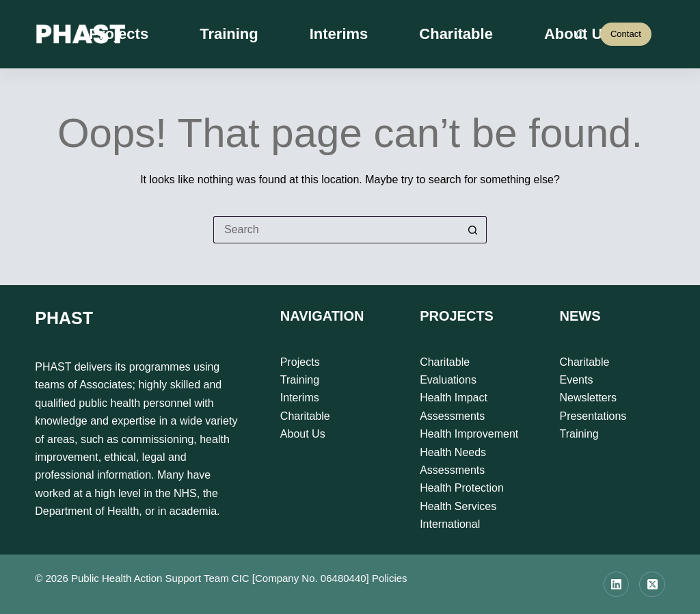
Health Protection (462, 488)
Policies (390, 578)
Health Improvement (469, 434)
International (450, 524)
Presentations (593, 416)
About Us (303, 434)
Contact (626, 34)
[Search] (581, 35)
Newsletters (588, 398)
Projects (119, 34)
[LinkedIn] (617, 585)
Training (229, 34)
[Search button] (473, 230)
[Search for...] (336, 230)
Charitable (456, 34)
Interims (339, 34)
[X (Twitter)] (652, 585)
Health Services (458, 506)
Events (576, 380)
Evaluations (448, 380)
